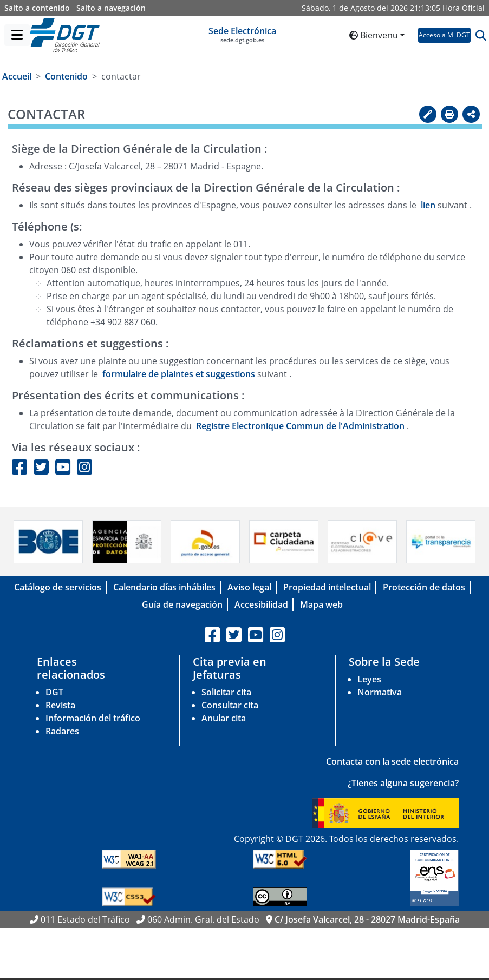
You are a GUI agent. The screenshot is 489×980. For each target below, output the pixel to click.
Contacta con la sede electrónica (392, 761)
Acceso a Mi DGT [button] (444, 35)
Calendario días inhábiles (164, 587)
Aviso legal (249, 587)
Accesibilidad (261, 604)
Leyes (369, 679)
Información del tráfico (93, 718)
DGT (54, 692)
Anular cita (224, 718)
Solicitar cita (226, 692)
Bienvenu (374, 35)
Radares (62, 731)
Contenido (66, 76)
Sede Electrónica (242, 35)
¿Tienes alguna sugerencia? (403, 783)
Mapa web (321, 604)
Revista (60, 705)
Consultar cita (230, 705)
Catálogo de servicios (58, 587)
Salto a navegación (111, 8)
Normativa (380, 692)
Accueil (17, 76)
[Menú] (17, 35)
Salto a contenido (37, 8)
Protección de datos (424, 587)
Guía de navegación (182, 604)
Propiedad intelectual (327, 587)
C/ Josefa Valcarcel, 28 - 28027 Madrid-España (367, 919)
